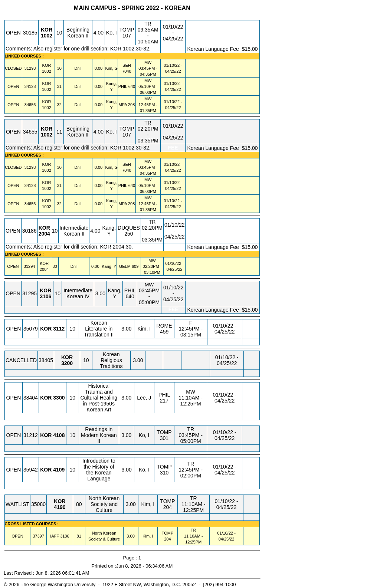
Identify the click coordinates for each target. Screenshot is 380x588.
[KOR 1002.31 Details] (46, 89)
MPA (123, 105)
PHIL (123, 86)
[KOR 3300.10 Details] (59, 398)
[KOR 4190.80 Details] (60, 507)
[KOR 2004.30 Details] (44, 269)
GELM (125, 266)
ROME (164, 326)
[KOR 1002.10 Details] (47, 36)
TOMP (127, 30)
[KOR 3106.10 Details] (45, 296)
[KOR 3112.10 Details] (59, 329)
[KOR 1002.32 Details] (46, 108)
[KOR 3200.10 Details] (67, 363)
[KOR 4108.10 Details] (59, 435)
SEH (127, 65)
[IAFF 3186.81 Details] (65, 536)
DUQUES (129, 228)
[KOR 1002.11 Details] (47, 135)
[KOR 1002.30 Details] (46, 71)
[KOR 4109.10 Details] (59, 470)
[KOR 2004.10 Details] (44, 234)
